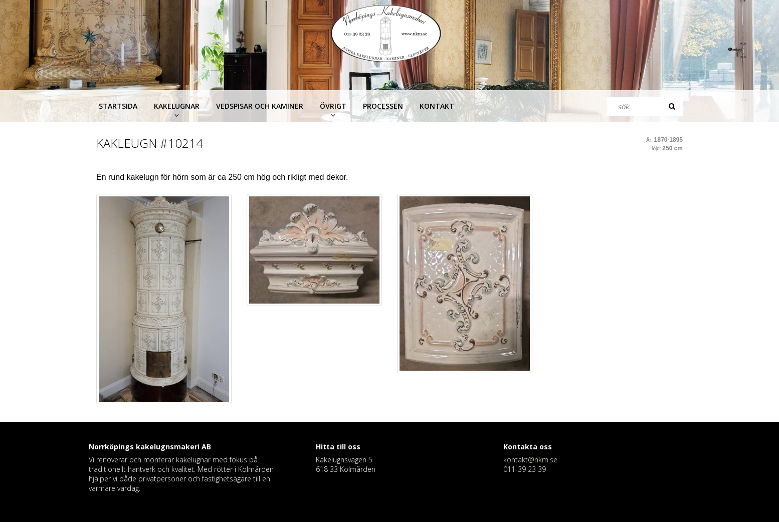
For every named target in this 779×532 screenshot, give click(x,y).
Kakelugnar (177, 106)
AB (206, 447)
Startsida (118, 106)
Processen (383, 106)
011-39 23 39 (525, 469)
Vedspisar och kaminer (260, 106)
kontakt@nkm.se (530, 460)
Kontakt (437, 106)
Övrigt (333, 106)
